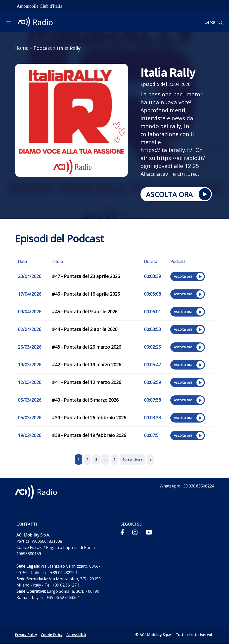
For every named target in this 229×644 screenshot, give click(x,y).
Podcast (43, 48)
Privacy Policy (26, 635)
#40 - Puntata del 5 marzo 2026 (85, 400)
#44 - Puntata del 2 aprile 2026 (85, 329)
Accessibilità (76, 635)
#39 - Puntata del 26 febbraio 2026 (89, 418)
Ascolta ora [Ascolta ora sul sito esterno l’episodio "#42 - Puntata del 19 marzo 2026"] (187, 365)
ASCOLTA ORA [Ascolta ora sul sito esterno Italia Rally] (176, 195)
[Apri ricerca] (220, 22)
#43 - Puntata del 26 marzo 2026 (86, 347)
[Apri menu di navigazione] (8, 22)
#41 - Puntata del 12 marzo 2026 (86, 382)
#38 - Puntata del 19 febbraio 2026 (89, 435)
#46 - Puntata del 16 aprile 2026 (86, 294)
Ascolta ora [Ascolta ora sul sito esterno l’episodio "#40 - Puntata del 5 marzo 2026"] (187, 401)
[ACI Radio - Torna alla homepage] (37, 22)
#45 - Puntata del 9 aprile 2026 (85, 312)
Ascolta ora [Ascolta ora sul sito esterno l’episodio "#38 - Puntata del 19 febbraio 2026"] (187, 436)
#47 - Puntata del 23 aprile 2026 (86, 276)
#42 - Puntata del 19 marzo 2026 (86, 365)
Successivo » (133, 459)
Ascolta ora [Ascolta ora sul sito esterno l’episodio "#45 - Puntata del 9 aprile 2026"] (187, 312)
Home (22, 48)
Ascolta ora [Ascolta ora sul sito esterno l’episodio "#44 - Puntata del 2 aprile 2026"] (187, 330)
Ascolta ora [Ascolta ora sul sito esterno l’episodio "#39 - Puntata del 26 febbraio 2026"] (187, 418)
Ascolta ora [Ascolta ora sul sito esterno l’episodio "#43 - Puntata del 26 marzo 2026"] (187, 348)
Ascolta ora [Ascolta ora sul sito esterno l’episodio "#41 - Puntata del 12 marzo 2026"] (187, 383)
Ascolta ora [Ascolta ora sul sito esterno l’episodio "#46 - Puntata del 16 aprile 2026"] (187, 295)
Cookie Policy (52, 635)
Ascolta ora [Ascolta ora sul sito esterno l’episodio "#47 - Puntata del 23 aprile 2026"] (187, 277)
